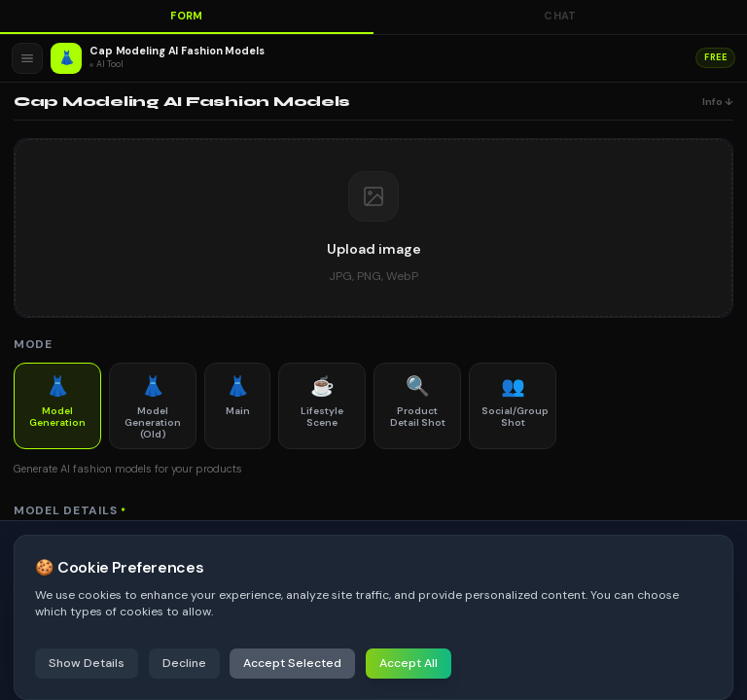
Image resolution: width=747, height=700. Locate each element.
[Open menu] (27, 58)
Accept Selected (292, 663)
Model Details (70, 510)
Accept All (409, 663)
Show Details (87, 663)
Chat (560, 16)
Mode (33, 344)
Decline (184, 663)
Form (187, 16)
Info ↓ (718, 102)
